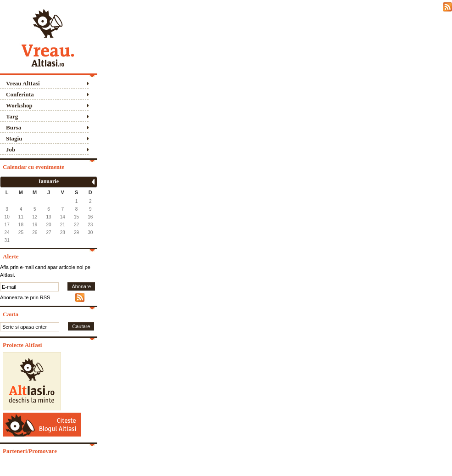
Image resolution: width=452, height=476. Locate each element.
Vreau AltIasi (23, 83)
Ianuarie (49, 181)
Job (11, 149)
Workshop (19, 105)
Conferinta (20, 94)
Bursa (14, 127)
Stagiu (14, 138)
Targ (12, 116)
